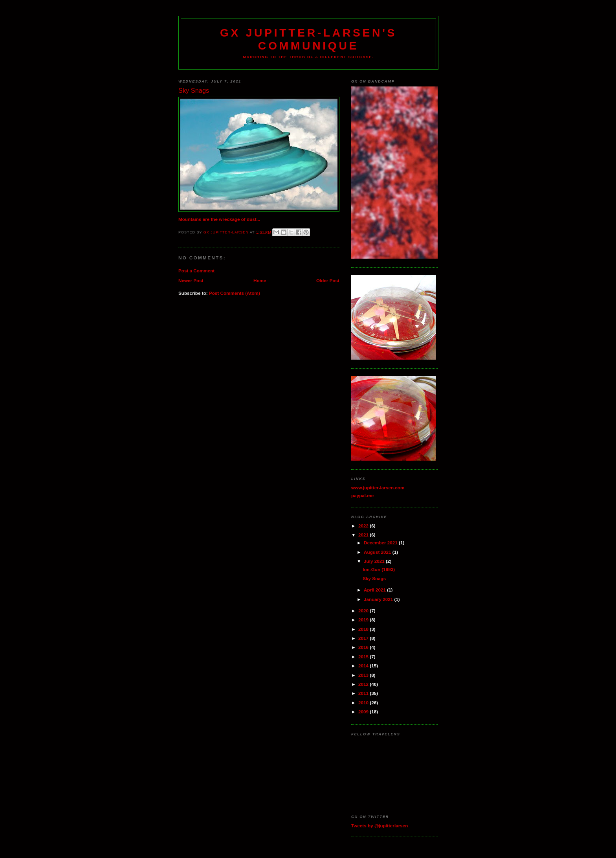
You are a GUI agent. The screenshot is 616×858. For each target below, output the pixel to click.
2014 (364, 666)
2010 (364, 703)
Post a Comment (196, 271)
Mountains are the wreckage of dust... (219, 219)
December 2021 (381, 543)
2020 (364, 611)
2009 (364, 712)
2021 (364, 535)
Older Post (328, 280)
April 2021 (375, 590)
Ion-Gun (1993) (379, 569)
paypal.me (362, 495)
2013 (364, 675)
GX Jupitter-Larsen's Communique (308, 39)
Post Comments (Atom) (235, 293)
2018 (364, 629)
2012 (364, 684)
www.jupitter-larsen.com (378, 488)
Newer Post (191, 280)
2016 (364, 647)
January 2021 (379, 599)
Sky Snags (374, 578)
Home (260, 280)
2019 (364, 620)
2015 (364, 657)
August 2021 (378, 552)
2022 (364, 526)
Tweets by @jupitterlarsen (379, 826)
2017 (364, 638)
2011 (364, 693)
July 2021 (375, 561)
